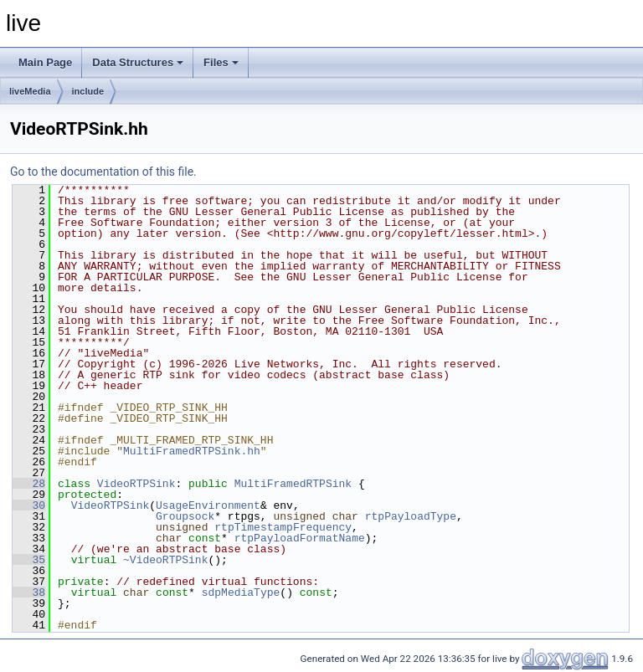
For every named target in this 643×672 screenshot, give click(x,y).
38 (29, 592)
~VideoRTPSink (165, 560)
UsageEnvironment (208, 505)
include (88, 91)
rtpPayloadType (411, 516)
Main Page (45, 62)
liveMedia (30, 91)
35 (29, 560)
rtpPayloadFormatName (300, 538)
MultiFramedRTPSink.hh (192, 451)
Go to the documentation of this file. (103, 172)
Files (221, 62)
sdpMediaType (241, 592)
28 (29, 484)
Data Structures (138, 62)
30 (29, 505)
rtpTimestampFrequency (283, 527)
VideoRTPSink (136, 484)
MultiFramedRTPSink (293, 484)
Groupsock (185, 516)
